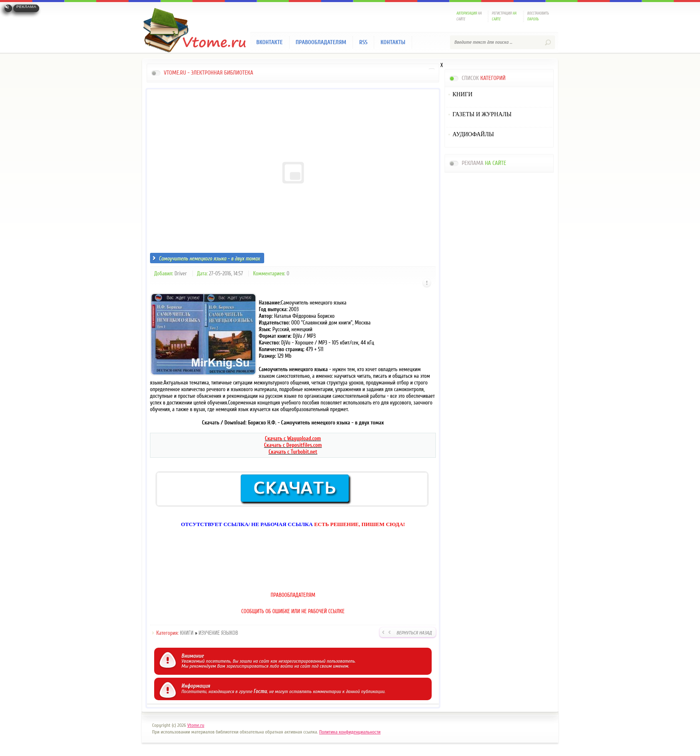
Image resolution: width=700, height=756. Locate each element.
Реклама (26, 7)
